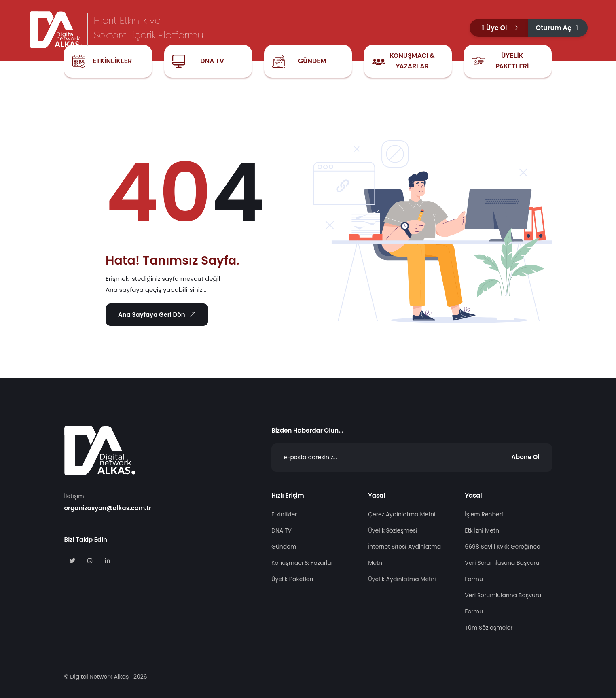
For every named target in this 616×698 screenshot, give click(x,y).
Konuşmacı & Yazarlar (412, 61)
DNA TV (212, 61)
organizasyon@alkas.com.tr (108, 508)
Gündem (312, 61)
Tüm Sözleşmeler (489, 628)
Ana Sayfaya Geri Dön (158, 314)
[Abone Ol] (412, 458)
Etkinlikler (112, 61)
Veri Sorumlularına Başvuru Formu (503, 603)
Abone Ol (525, 457)
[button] (499, 28)
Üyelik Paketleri (512, 61)
